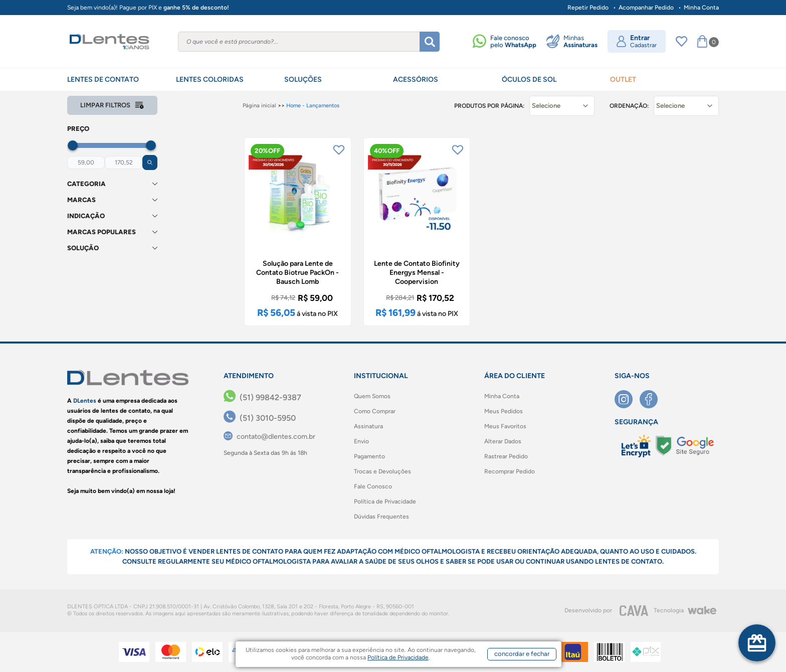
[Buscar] (430, 42)
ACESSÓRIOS (416, 79)
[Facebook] (652, 399)
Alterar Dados (503, 441)
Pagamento (369, 456)
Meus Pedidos (504, 411)
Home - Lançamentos (313, 106)
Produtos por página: (489, 106)
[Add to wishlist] (339, 150)
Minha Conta (701, 8)
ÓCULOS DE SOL (529, 79)
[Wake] (702, 610)
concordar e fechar (522, 654)
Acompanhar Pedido (646, 8)
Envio (361, 441)
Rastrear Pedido (506, 456)
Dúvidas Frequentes (381, 517)
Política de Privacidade (385, 501)
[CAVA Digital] (634, 611)
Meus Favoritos (505, 426)
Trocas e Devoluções (382, 471)
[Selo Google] (685, 446)
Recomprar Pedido (510, 471)
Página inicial (259, 106)
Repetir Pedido (588, 8)
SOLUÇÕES (303, 79)
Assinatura (368, 426)
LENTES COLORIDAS (210, 79)
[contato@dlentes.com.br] (269, 437)
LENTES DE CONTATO (103, 79)
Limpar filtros (112, 105)
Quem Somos (372, 396)
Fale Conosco (373, 486)
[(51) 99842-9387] (262, 398)
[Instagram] (627, 399)
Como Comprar (375, 411)
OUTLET (623, 79)
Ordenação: (629, 106)
